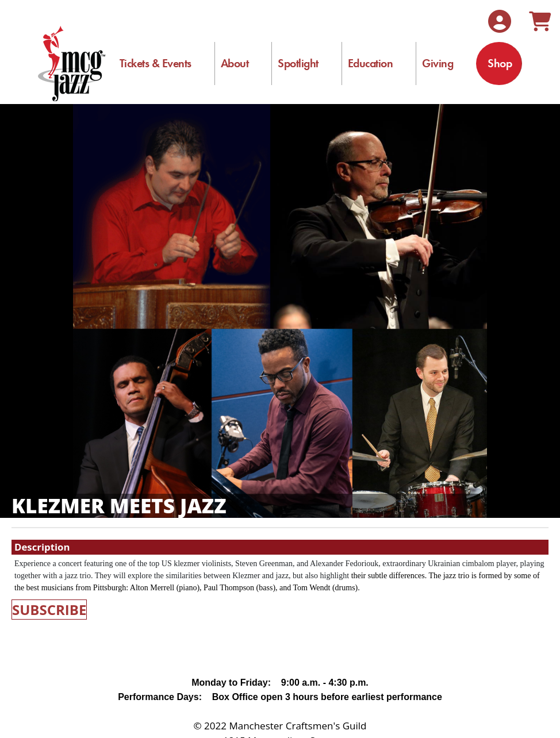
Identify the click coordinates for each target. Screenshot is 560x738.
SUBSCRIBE (49, 610)
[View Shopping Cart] (540, 22)
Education (371, 63)
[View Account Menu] (500, 22)
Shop (500, 63)
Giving (438, 63)
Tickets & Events (156, 63)
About (235, 63)
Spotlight (298, 63)
